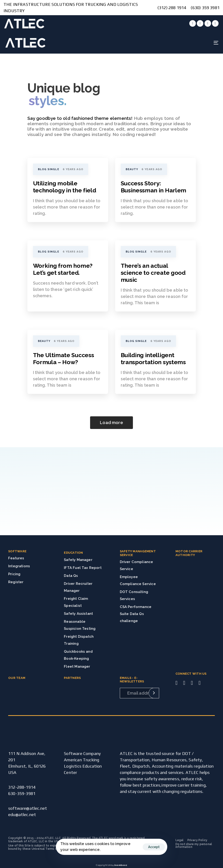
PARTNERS (72, 678)
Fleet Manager (77, 667)
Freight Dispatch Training (79, 640)
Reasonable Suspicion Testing (80, 625)
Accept (154, 847)
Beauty (132, 169)
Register (16, 582)
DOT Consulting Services (134, 595)
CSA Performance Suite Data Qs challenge (136, 614)
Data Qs (71, 576)
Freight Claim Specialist (76, 602)
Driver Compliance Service (137, 565)
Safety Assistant (78, 614)
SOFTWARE (17, 551)
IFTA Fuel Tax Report (83, 568)
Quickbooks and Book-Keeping (78, 655)
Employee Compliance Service (138, 580)
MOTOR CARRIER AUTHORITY (189, 553)
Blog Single (49, 169)
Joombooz (121, 865)
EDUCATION (73, 553)
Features (16, 558)
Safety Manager (78, 560)
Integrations (19, 566)
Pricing (14, 574)
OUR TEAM (17, 678)
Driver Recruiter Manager (78, 587)
